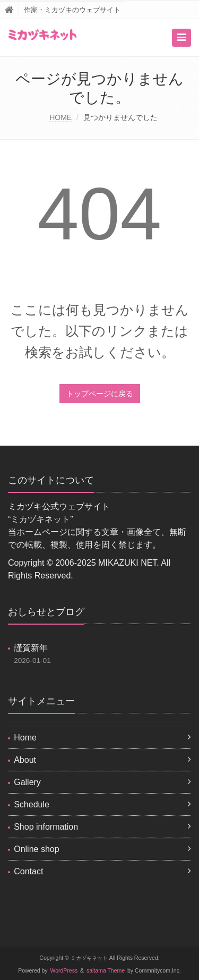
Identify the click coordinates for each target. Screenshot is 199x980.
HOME (60, 117)
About (25, 760)
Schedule (32, 804)
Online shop (36, 849)
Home (25, 738)
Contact (28, 871)
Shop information (46, 827)
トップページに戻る (100, 394)
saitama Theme (106, 971)
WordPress (64, 971)
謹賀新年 (31, 648)
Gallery (27, 782)
